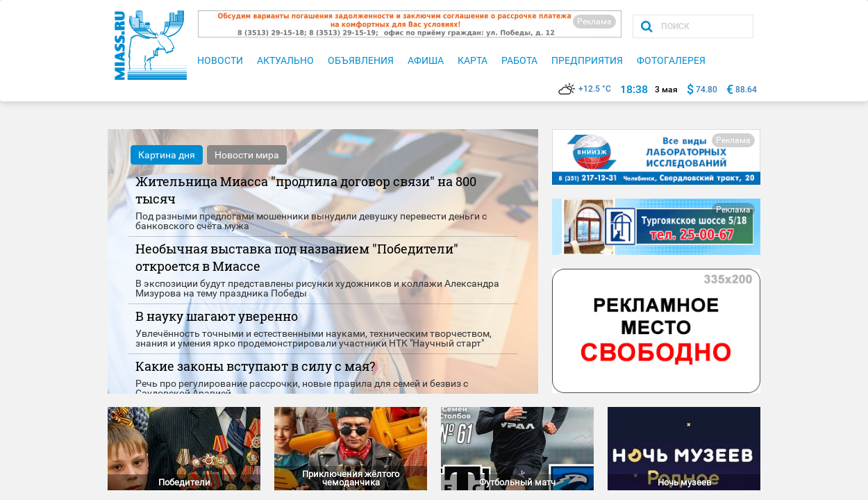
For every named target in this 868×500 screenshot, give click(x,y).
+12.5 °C (585, 89)
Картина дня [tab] (167, 155)
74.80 (707, 90)
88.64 (746, 90)
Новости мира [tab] (247, 155)
